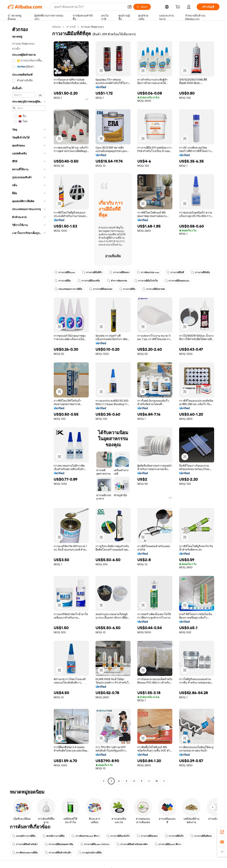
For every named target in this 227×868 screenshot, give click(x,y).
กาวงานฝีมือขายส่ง (154, 289)
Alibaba (56, 27)
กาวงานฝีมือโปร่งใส (146, 281)
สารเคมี (71, 27)
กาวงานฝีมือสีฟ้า (92, 272)
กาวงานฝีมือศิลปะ (201, 836)
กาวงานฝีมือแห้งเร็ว (118, 836)
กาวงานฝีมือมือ (200, 272)
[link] (222, 832)
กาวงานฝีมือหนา (120, 272)
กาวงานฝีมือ (63, 281)
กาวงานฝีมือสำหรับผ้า (25, 844)
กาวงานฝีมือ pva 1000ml (95, 844)
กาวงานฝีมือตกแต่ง (101, 289)
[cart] (178, 7)
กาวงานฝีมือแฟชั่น (89, 281)
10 (157, 781)
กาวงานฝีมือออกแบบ (177, 281)
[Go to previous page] (104, 781)
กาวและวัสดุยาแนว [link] (92, 27)
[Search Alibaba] (89, 7)
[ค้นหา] (142, 7)
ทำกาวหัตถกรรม (117, 281)
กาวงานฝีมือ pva (65, 272)
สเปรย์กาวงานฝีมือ (54, 836)
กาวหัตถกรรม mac (148, 272)
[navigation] (29, 404)
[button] (130, 7)
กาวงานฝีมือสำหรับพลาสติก (132, 844)
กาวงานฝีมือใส (174, 836)
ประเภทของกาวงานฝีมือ (68, 289)
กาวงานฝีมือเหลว (147, 836)
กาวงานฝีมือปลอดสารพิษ (59, 844)
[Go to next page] (164, 781)
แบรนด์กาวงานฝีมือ (24, 836)
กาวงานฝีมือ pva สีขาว (168, 844)
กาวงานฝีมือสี (175, 272)
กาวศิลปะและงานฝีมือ (25, 853)
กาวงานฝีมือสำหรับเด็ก (58, 853)
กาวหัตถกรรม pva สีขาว (86, 836)
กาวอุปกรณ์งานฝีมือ (90, 853)
